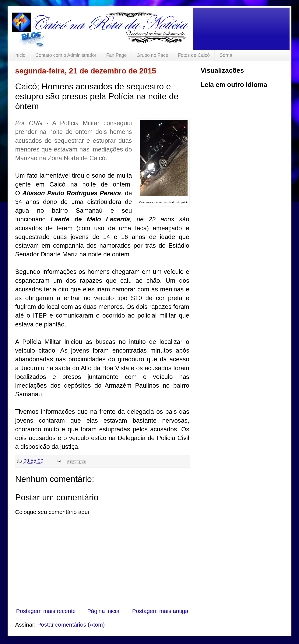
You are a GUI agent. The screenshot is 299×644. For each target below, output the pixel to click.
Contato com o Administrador (66, 55)
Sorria (226, 55)
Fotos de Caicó (194, 55)
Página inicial (104, 611)
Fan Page (116, 55)
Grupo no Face (152, 55)
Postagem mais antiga (160, 611)
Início (20, 55)
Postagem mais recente (46, 611)
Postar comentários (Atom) (71, 625)
